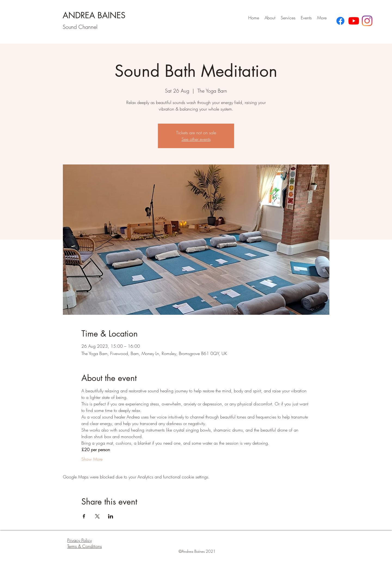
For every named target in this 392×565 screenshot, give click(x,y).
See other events (196, 139)
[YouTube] (354, 21)
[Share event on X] (97, 516)
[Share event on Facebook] (84, 516)
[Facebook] (340, 21)
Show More (92, 459)
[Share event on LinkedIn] (111, 516)
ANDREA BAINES (94, 15)
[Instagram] (367, 21)
